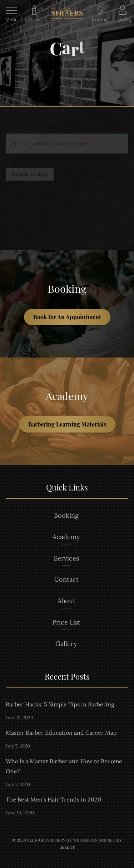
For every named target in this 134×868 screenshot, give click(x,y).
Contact (66, 579)
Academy (66, 537)
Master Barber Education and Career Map (61, 733)
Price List (66, 622)
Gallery (66, 644)
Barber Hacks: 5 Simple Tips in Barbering (60, 704)
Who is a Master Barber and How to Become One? (64, 766)
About (66, 601)
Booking (66, 515)
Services (66, 558)
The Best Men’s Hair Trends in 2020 (53, 799)
